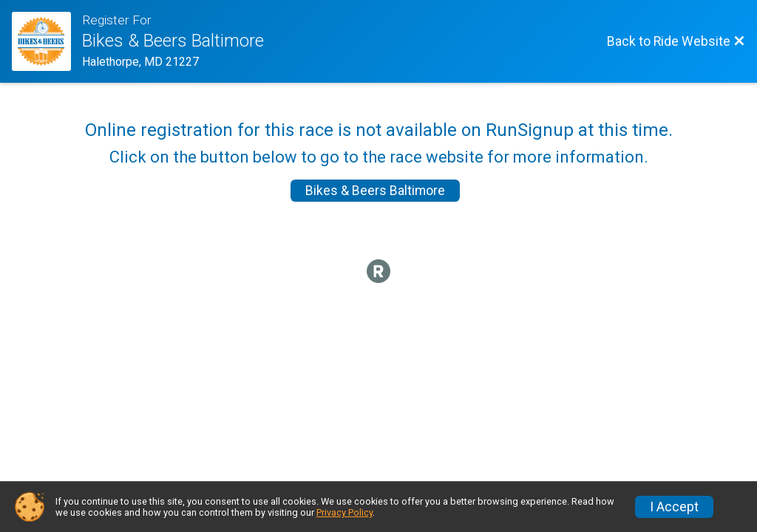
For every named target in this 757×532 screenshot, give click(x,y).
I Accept (674, 507)
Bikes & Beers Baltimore (375, 191)
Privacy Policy (344, 512)
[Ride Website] (47, 41)
